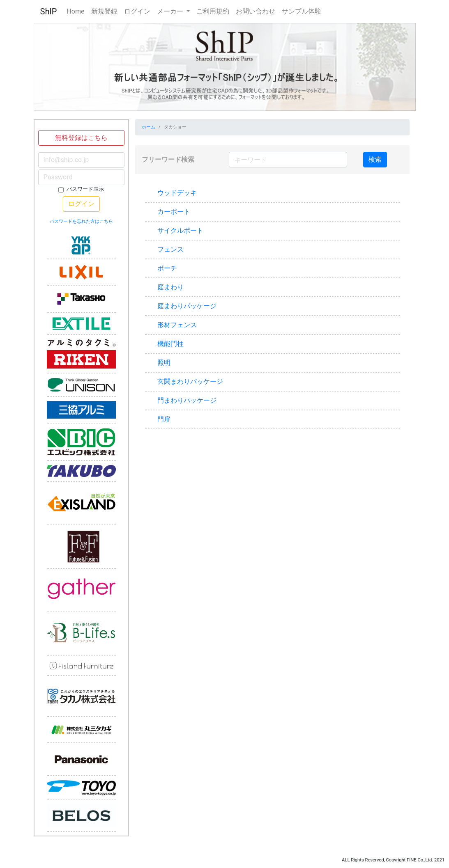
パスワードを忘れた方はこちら (81, 221)
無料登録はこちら (81, 138)
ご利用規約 (213, 11)
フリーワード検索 (168, 159)
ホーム (149, 127)
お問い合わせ (256, 11)
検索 (375, 159)
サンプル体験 (302, 11)
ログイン (137, 11)
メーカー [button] (171, 11)
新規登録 (104, 11)
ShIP (49, 11)
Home (75, 11)
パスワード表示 (85, 189)
